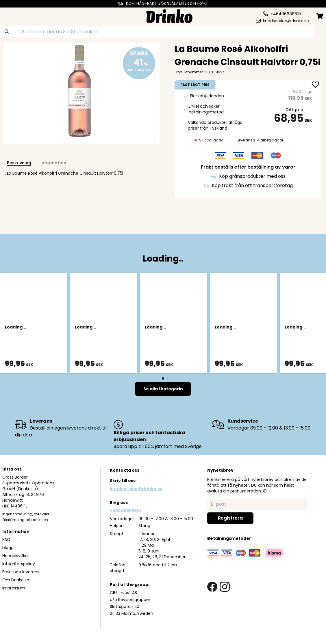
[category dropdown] (20, 16)
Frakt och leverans (21, 572)
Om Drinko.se (16, 580)
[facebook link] (212, 587)
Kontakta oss (125, 470)
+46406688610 (125, 511)
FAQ (6, 540)
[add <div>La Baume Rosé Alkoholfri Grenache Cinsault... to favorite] (315, 85)
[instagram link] (225, 587)
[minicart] (320, 16)
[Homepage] (169, 15)
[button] (265, 491)
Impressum (14, 588)
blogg (8, 548)
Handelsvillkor (16, 556)
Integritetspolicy (19, 564)
